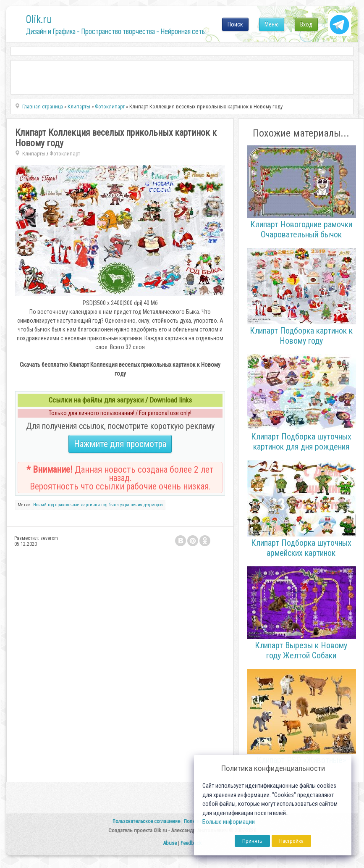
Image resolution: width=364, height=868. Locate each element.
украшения (131, 505)
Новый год (43, 505)
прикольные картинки (77, 505)
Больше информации (229, 822)
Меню (272, 24)
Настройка (291, 841)
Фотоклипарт (65, 154)
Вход (306, 24)
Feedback (191, 843)
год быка (110, 505)
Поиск (235, 24)
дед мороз (153, 505)
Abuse (170, 843)
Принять (252, 841)
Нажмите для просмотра (120, 444)
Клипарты (34, 154)
